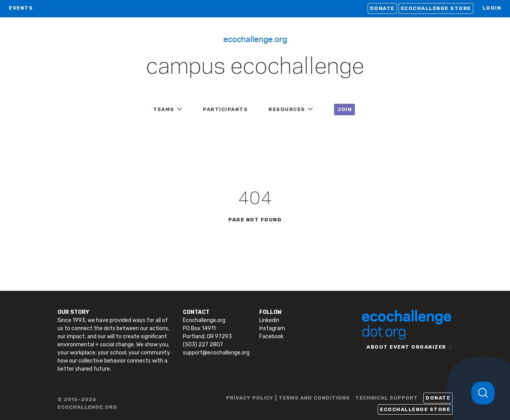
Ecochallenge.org (255, 39)
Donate (382, 8)
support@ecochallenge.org (216, 353)
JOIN (345, 109)
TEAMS (164, 109)
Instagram (272, 328)
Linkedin (269, 320)
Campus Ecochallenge (255, 67)
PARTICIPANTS (225, 109)
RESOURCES (287, 109)
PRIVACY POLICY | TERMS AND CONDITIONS (288, 398)
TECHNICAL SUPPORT (387, 398)
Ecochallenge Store (436, 8)
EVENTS (21, 8)
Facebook (271, 337)
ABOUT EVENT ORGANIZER (406, 347)
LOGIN (492, 8)
